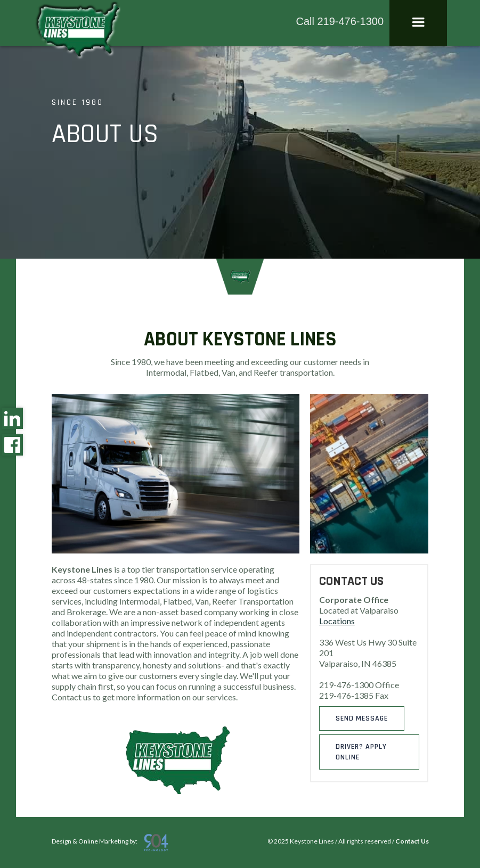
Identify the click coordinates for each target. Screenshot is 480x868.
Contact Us (412, 841)
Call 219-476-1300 (340, 21)
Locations (337, 621)
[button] (418, 23)
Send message (362, 718)
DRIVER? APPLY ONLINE (361, 752)
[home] (77, 32)
